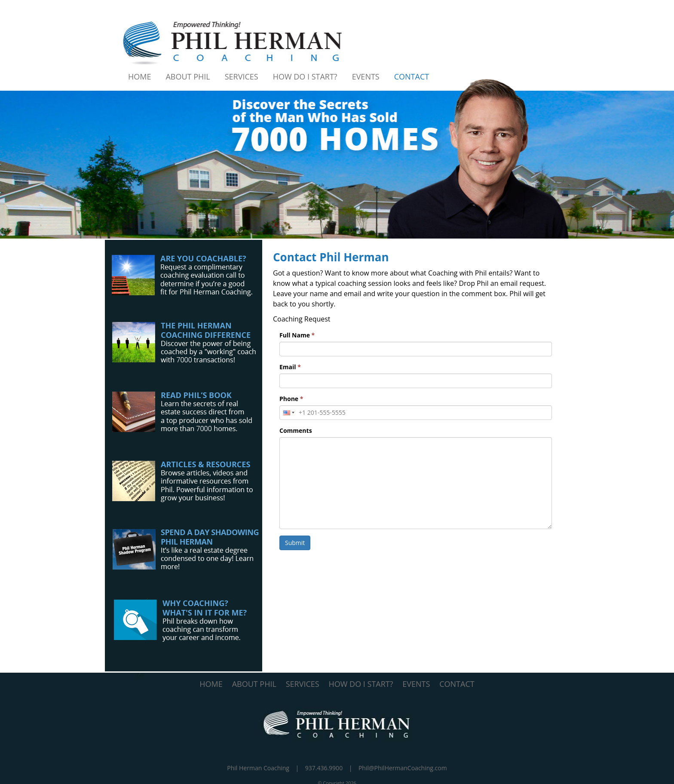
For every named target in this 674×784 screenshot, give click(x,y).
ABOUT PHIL (254, 684)
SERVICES (303, 684)
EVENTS (416, 684)
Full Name (297, 335)
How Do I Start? (305, 77)
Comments (296, 430)
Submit (295, 543)
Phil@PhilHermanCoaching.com (403, 768)
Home (139, 77)
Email (290, 367)
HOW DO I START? (361, 684)
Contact (412, 77)
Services (242, 77)
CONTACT (457, 684)
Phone (291, 399)
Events (366, 77)
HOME (211, 684)
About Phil (188, 77)
